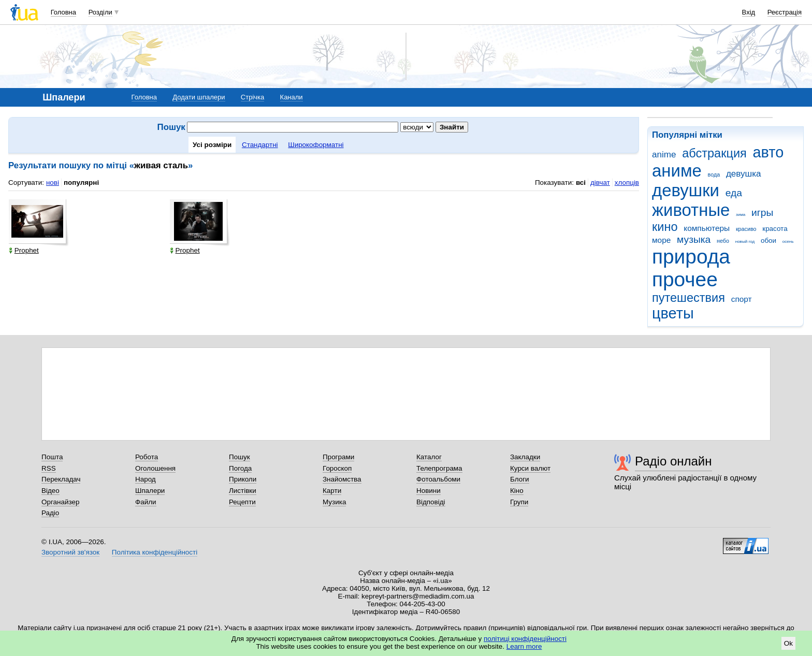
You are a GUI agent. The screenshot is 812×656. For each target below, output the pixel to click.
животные (691, 210)
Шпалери (150, 491)
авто (769, 152)
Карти (332, 491)
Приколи (243, 479)
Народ (146, 479)
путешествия (688, 298)
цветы (673, 313)
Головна (63, 12)
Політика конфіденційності (155, 552)
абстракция (714, 153)
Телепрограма (439, 468)
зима (741, 215)
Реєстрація (785, 12)
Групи (519, 502)
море (661, 240)
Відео (50, 491)
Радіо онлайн (673, 461)
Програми (338, 457)
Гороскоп (337, 468)
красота (775, 229)
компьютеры (707, 228)
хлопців (627, 183)
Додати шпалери (199, 97)
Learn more (524, 646)
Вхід (749, 12)
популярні (81, 183)
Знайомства (342, 479)
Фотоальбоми (438, 479)
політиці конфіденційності (525, 639)
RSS (49, 468)
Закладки (525, 457)
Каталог (429, 457)
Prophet (24, 250)
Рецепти (242, 502)
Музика (334, 502)
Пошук (240, 457)
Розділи (100, 12)
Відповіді (431, 502)
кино (665, 227)
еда (734, 193)
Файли (146, 502)
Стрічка (252, 97)
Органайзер (60, 502)
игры (762, 213)
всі (581, 183)
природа (691, 257)
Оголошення (155, 468)
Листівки (243, 491)
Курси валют (530, 468)
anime (664, 155)
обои (769, 240)
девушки (686, 190)
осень (788, 242)
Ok (788, 643)
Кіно (517, 491)
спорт (742, 299)
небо (723, 241)
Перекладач (61, 479)
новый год (745, 242)
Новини (429, 491)
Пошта (52, 457)
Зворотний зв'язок (70, 552)
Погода (240, 468)
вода (714, 174)
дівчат (600, 183)
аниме (677, 171)
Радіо (50, 513)
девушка (744, 174)
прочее (685, 279)
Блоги (520, 479)
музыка (694, 239)
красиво (746, 229)
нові (53, 183)
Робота (147, 457)
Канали (292, 97)
